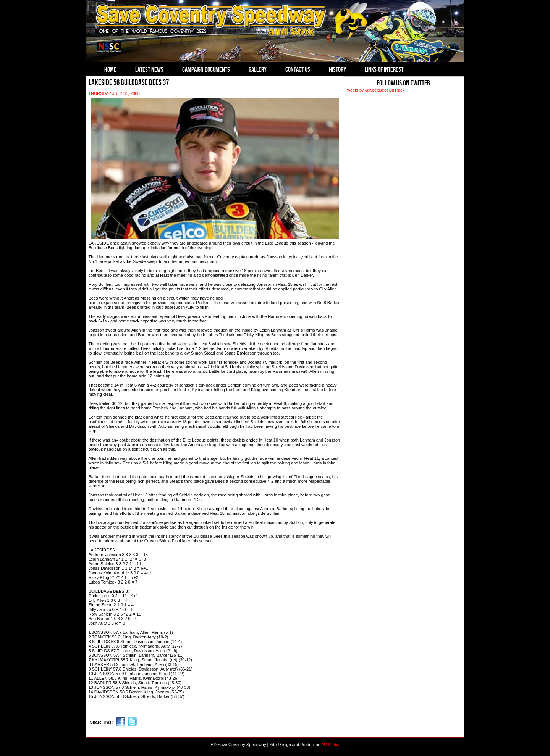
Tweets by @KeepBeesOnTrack (375, 90)
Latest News (149, 69)
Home (110, 69)
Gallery (258, 69)
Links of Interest (384, 69)
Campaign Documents (206, 69)
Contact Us (298, 69)
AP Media (330, 745)
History (337, 69)
